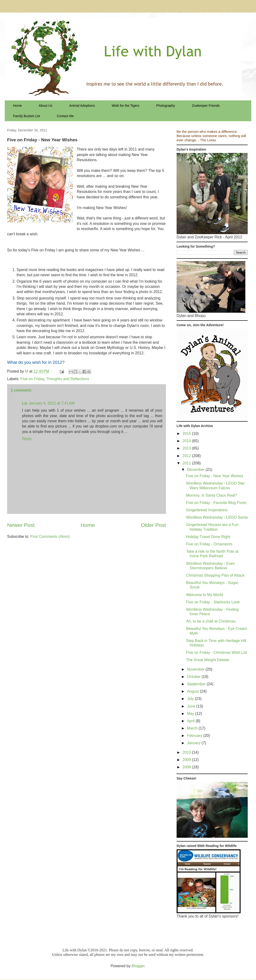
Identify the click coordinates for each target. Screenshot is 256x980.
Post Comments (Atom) (50, 537)
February (195, 736)
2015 (187, 434)
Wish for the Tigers (126, 106)
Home (17, 106)
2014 (187, 441)
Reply (27, 439)
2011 (187, 463)
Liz (25, 403)
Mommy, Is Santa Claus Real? (212, 495)
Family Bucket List (27, 116)
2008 (187, 767)
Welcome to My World (205, 595)
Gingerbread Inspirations (207, 510)
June (192, 706)
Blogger (138, 966)
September (197, 684)
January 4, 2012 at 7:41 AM (52, 403)
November (196, 669)
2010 (187, 752)
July (191, 699)
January (194, 743)
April (191, 721)
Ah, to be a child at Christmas (211, 621)
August (193, 691)
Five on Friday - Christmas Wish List (217, 653)
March (193, 728)
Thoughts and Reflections (68, 379)
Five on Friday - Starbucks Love (213, 602)
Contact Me (65, 116)
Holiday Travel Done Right (208, 537)
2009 (187, 760)
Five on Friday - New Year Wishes (215, 476)
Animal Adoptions (82, 106)
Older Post (153, 525)
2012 (187, 456)
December (196, 470)
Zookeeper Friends (206, 106)
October (194, 677)
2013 (187, 448)
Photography (166, 106)
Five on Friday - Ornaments (209, 544)
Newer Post (21, 525)
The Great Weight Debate (208, 660)
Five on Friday (32, 379)
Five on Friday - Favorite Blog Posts (216, 503)
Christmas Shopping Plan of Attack (215, 575)
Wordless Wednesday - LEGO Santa (217, 517)
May (191, 714)
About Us (46, 106)
